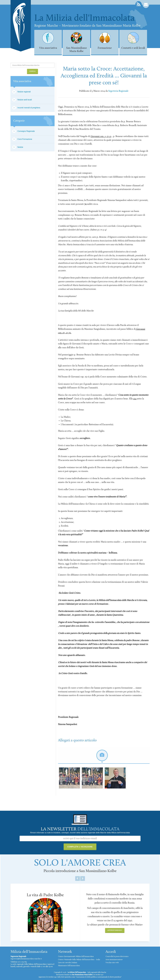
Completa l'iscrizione (80, 847)
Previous (78, 879)
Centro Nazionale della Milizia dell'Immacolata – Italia (79, 960)
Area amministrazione (114, 960)
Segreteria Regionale (118, 91)
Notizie (20, 147)
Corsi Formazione (25, 139)
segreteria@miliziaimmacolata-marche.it (26, 959)
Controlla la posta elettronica (117, 957)
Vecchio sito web (112, 963)
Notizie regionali (24, 92)
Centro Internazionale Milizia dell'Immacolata (76, 957)
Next (83, 879)
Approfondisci (115, 930)
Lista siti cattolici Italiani (68, 963)
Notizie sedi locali (25, 100)
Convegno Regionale (26, 131)
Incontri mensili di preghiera (29, 108)
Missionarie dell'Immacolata (69, 966)
